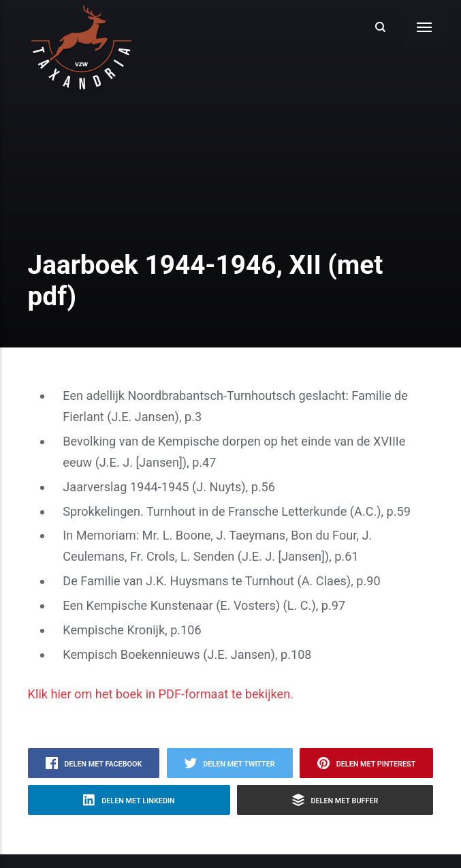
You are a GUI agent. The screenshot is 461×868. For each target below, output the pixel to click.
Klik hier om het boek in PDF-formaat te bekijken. (161, 694)
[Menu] (425, 28)
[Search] (381, 27)
